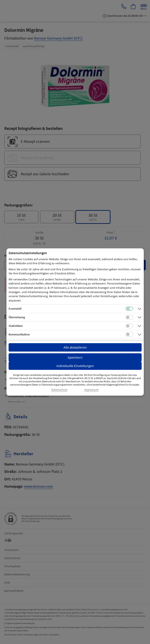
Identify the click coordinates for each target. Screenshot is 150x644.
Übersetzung (17, 317)
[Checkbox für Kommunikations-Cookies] (129, 334)
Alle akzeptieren (75, 347)
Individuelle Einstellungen (75, 366)
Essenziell (15, 309)
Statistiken (16, 326)
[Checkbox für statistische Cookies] (129, 326)
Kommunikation (19, 334)
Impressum (91, 390)
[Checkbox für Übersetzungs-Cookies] (129, 317)
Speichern (75, 357)
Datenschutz (59, 390)
